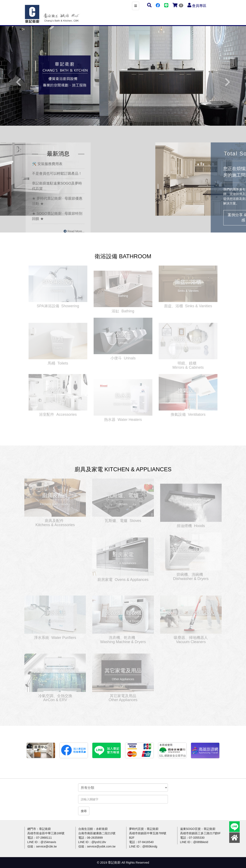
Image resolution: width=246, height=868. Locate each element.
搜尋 (84, 811)
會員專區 (199, 6)
